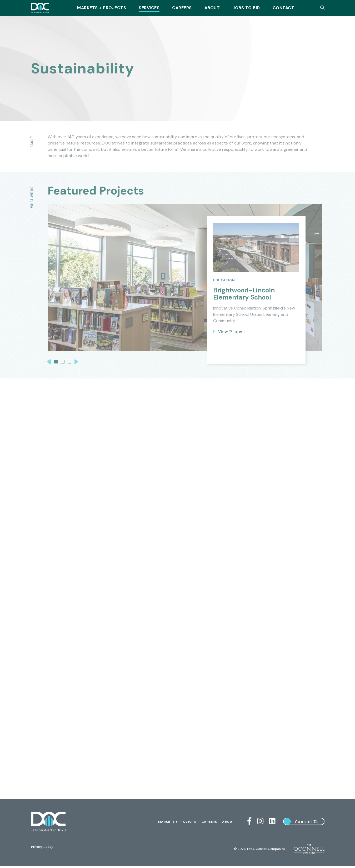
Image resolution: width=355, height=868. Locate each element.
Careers (182, 8)
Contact (284, 8)
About (212, 8)
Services (149, 8)
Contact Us (307, 824)
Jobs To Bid (246, 8)
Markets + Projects (102, 8)
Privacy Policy (42, 849)
